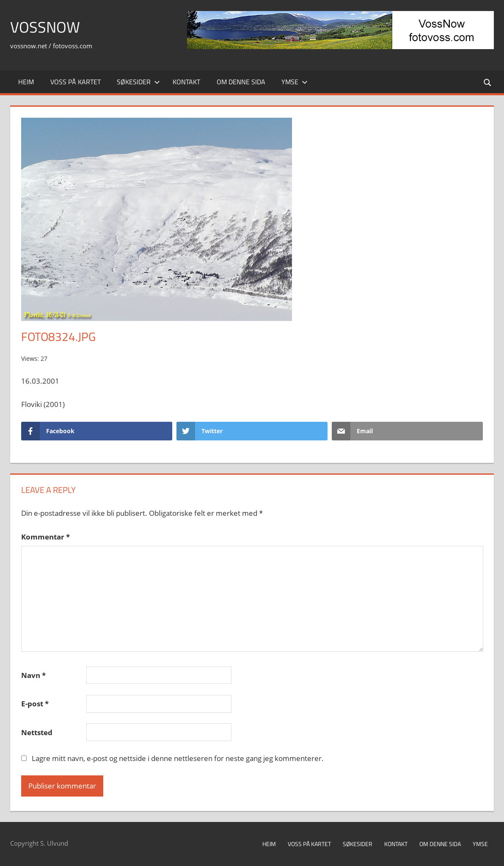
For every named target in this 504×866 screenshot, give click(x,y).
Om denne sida (241, 82)
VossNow (45, 27)
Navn (33, 675)
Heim (26, 82)
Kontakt (186, 82)
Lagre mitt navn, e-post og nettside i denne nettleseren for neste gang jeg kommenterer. (178, 758)
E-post (35, 704)
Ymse (295, 82)
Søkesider (138, 82)
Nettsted (37, 732)
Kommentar (45, 537)
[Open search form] (488, 82)
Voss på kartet (76, 82)
